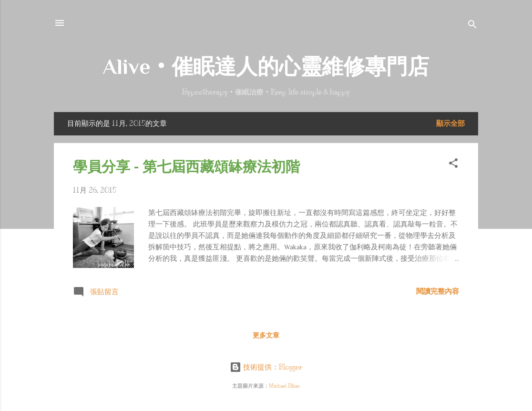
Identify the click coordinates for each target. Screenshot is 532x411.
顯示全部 (450, 123)
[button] (453, 165)
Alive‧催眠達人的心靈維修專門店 (266, 67)
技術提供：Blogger (266, 367)
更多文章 (266, 335)
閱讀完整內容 (438, 291)
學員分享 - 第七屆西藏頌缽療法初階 (186, 167)
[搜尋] (472, 26)
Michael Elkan (284, 386)
